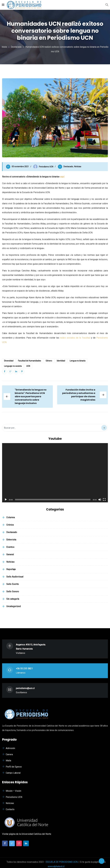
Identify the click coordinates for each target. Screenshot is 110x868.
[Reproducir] (6, 500)
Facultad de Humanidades (30, 361)
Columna (11, 517)
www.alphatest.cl (56, 866)
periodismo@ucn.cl (25, 688)
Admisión (10, 748)
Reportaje (11, 569)
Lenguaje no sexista (13, 366)
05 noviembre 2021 (20, 167)
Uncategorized (13, 606)
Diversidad (9, 361)
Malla (8, 761)
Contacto (10, 809)
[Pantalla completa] (104, 500)
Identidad (61, 361)
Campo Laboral (13, 773)
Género (49, 361)
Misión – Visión (13, 791)
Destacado (68, 167)
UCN (28, 366)
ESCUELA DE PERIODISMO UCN (62, 862)
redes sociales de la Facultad (75, 338)
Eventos (10, 547)
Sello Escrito (13, 584)
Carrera (9, 754)
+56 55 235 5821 (24, 669)
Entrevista (11, 540)
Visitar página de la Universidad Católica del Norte (27, 834)
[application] (55, 473)
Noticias (78, 167)
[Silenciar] (100, 500)
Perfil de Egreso (14, 767)
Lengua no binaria (78, 361)
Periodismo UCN (14, 797)
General (10, 554)
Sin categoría (13, 599)
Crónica (10, 525)
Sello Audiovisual (15, 577)
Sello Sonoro (13, 592)
